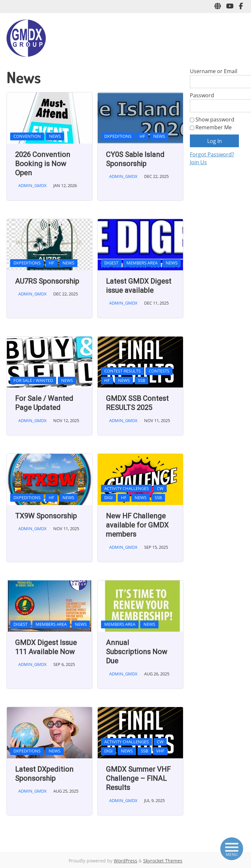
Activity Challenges (126, 488)
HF (142, 136)
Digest (111, 263)
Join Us (198, 162)
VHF (160, 751)
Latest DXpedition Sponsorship (44, 774)
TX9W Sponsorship (46, 516)
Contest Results (122, 371)
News (55, 136)
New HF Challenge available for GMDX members (137, 525)
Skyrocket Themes (163, 861)
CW (160, 488)
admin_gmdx (33, 185)
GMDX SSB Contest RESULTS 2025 (137, 403)
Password (202, 95)
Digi (109, 497)
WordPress (125, 861)
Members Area (142, 263)
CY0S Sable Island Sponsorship (135, 159)
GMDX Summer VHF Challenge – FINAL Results (138, 779)
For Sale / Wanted (33, 380)
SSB (142, 380)
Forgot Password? (212, 154)
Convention (27, 136)
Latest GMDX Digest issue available (139, 286)
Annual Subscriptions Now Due (137, 652)
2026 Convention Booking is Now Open (43, 164)
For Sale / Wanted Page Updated (44, 403)
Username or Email (214, 71)
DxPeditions (118, 136)
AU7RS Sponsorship (47, 281)
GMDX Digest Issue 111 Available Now (46, 647)
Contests (159, 371)
